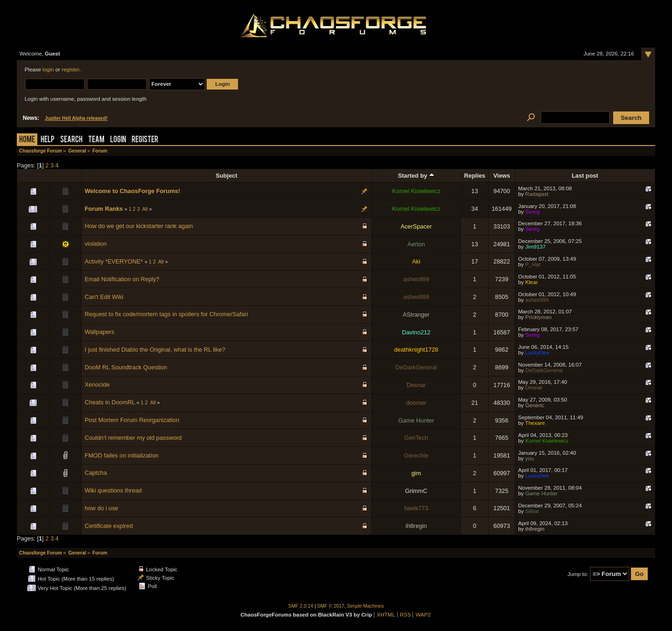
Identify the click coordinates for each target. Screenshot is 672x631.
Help (48, 140)
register (70, 69)
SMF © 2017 (331, 606)
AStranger (416, 315)
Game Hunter (416, 420)
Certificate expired (108, 526)
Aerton (416, 244)
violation (95, 244)
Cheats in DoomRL (110, 402)
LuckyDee (537, 353)
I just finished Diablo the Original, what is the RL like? (155, 350)
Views (502, 176)
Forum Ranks (104, 209)
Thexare (535, 423)
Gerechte (416, 455)
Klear (532, 282)
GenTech (416, 438)
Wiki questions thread (113, 490)
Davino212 (416, 332)
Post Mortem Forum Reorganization (132, 420)
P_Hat (533, 264)
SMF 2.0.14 (301, 606)
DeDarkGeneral (416, 367)
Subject (226, 176)
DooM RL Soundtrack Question (126, 367)
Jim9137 (536, 247)
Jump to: (578, 574)
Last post (585, 176)
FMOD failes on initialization (122, 455)
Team (96, 140)
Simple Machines (366, 606)
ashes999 (416, 279)
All (145, 209)
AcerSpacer (416, 226)
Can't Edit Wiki (104, 297)
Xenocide (97, 385)
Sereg (533, 212)
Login (118, 140)
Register (145, 140)
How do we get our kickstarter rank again (139, 226)
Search (71, 140)
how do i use (101, 508)
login (48, 69)
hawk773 (416, 508)
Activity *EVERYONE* (114, 261)
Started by (416, 176)
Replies (475, 176)
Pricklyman (539, 317)
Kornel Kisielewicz (416, 191)
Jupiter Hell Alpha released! (76, 118)
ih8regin (416, 526)
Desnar (416, 385)
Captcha (96, 473)
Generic (535, 405)
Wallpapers (99, 332)
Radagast (537, 194)
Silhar (532, 511)
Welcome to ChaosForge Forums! (132, 191)
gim (416, 473)
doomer (416, 403)
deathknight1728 (416, 350)
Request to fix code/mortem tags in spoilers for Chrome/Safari (166, 314)
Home (27, 140)
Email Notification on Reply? (122, 279)
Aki (416, 261)
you (530, 458)
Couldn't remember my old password (133, 438)
